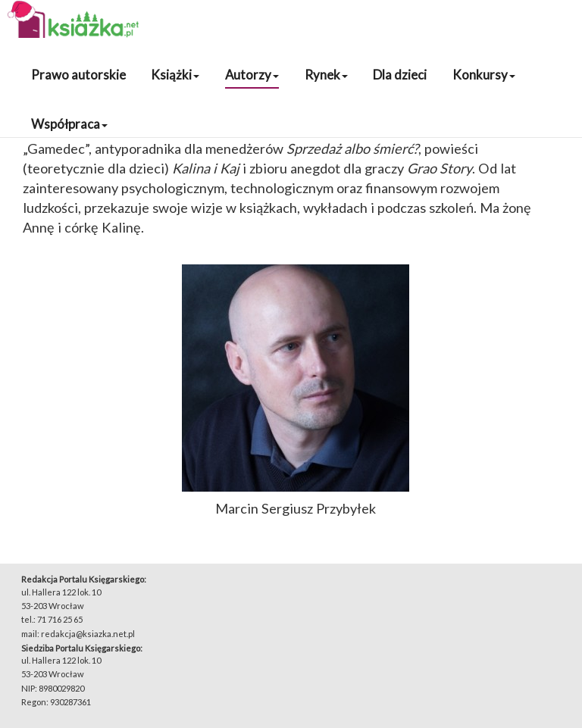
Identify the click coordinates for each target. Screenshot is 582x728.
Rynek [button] (326, 75)
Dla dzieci (400, 75)
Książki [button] (175, 75)
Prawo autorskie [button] (78, 75)
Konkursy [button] (484, 75)
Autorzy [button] (252, 75)
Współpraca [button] (69, 124)
